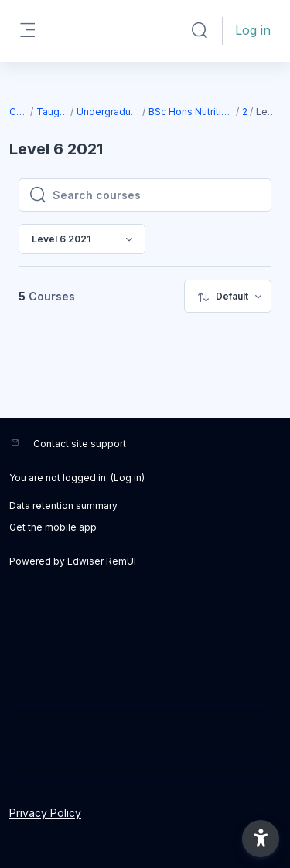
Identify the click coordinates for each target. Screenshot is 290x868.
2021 (245, 112)
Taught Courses (53, 112)
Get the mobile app (53, 527)
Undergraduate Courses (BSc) (109, 112)
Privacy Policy (45, 813)
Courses (19, 112)
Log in (253, 30)
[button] (200, 31)
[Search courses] (157, 195)
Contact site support (80, 444)
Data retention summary (63, 505)
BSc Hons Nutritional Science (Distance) (191, 112)
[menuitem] (228, 296)
